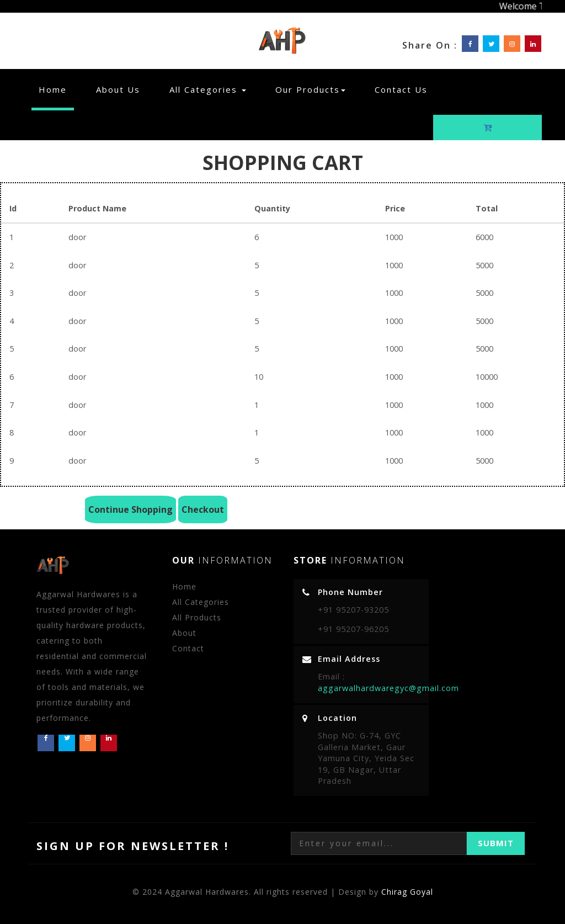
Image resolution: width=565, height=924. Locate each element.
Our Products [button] (310, 89)
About (184, 633)
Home (56, 89)
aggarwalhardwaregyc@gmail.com (388, 688)
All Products (197, 617)
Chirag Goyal (407, 892)
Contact (188, 648)
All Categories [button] (208, 89)
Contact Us (401, 89)
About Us (118, 89)
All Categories (201, 602)
